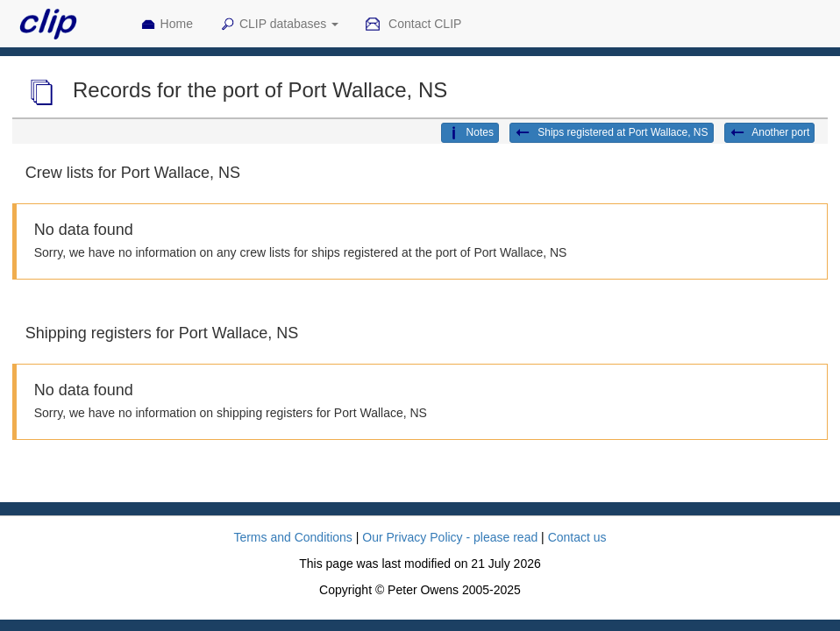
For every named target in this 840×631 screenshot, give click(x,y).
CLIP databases (279, 25)
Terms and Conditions (292, 537)
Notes (470, 133)
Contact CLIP (413, 25)
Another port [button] (770, 133)
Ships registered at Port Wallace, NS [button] (612, 133)
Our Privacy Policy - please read (450, 537)
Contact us (577, 537)
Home (167, 25)
